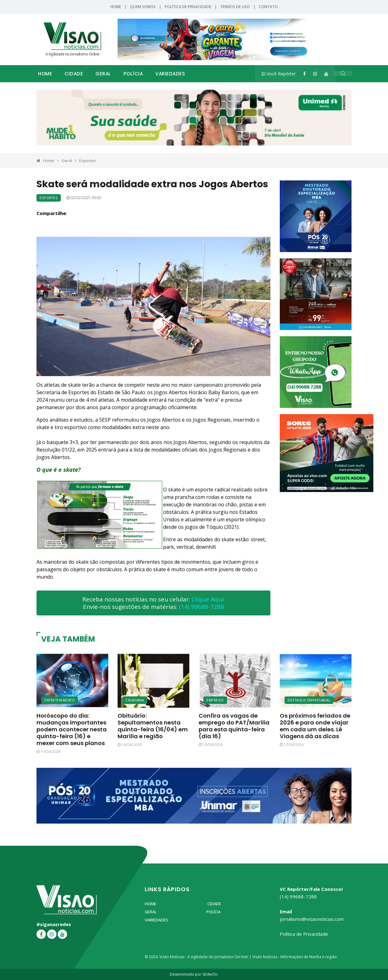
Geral (103, 74)
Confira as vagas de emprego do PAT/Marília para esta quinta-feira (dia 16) (234, 726)
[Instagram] (315, 74)
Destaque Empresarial (309, 700)
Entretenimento (60, 700)
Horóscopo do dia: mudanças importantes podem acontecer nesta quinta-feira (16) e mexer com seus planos (72, 729)
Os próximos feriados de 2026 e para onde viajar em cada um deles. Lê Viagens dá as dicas (315, 726)
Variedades (170, 74)
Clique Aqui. (208, 599)
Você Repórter (279, 74)
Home (116, 7)
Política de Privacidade (188, 7)
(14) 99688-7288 (201, 607)
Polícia (133, 74)
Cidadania (135, 700)
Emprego (215, 700)
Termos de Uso (235, 7)
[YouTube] (326, 74)
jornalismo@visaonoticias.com (312, 919)
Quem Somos (143, 7)
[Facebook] (304, 74)
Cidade (74, 74)
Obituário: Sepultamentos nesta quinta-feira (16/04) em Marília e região (153, 726)
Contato (268, 7)
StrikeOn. (210, 974)
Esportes (88, 160)
